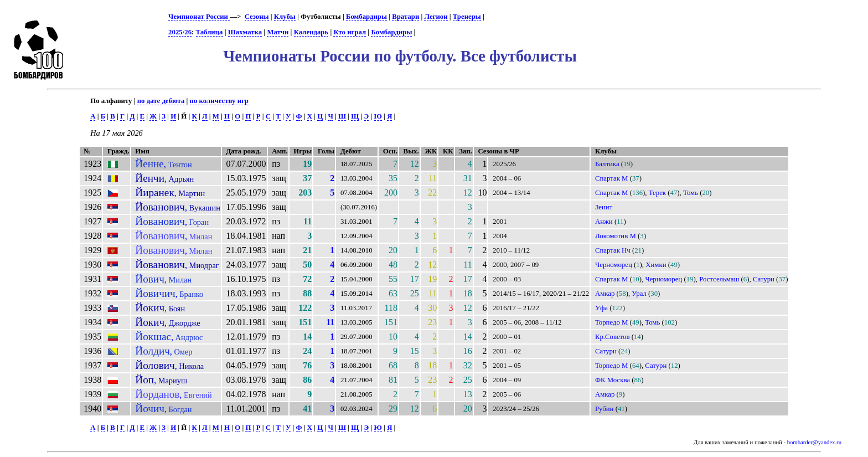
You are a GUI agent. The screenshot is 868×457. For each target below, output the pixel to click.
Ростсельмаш (719, 279)
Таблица (210, 32)
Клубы (285, 17)
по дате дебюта (161, 101)
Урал (639, 294)
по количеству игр (219, 101)
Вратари (405, 17)
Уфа (601, 308)
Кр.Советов (613, 337)
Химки (656, 265)
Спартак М (612, 178)
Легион (436, 17)
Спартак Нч (613, 250)
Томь (691, 193)
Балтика (607, 164)
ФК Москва (613, 380)
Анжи (604, 222)
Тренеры (467, 17)
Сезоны (257, 17)
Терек (657, 193)
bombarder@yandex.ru (814, 442)
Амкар (605, 294)
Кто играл (350, 32)
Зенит (604, 207)
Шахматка (245, 32)
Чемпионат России (199, 17)
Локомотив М (616, 236)
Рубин (604, 409)
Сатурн (764, 279)
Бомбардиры (366, 17)
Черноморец (614, 265)
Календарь (311, 32)
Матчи (278, 32)
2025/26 (180, 32)
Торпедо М (612, 322)
